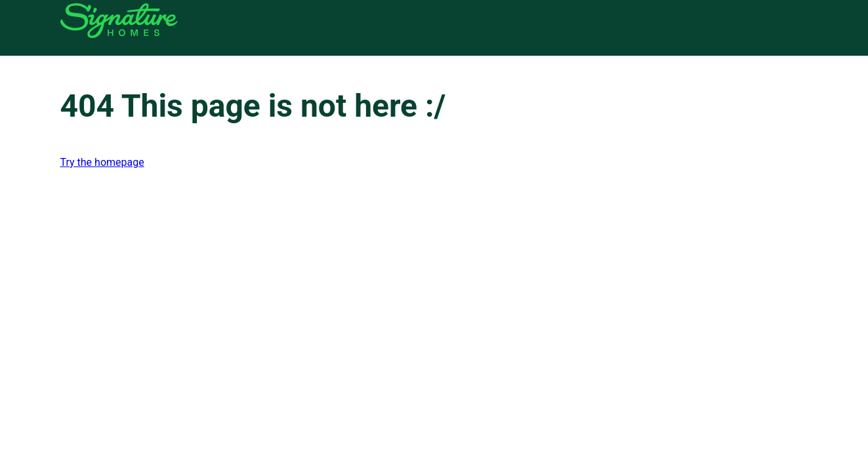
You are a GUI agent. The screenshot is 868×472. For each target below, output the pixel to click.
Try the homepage (102, 162)
